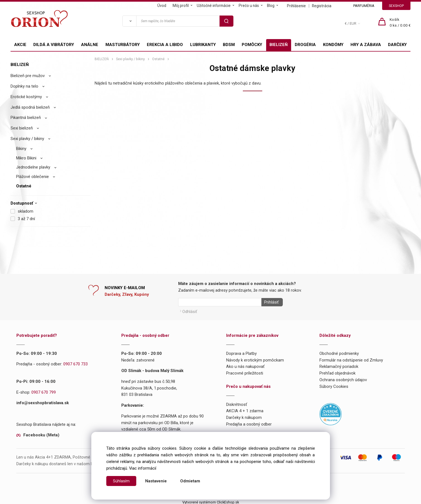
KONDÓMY (333, 45)
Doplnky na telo (24, 86)
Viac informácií (143, 468)
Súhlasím (121, 481)
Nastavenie (156, 481)
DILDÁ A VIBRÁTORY (54, 45)
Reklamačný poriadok (339, 365)
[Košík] (400, 23)
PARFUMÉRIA (364, 6)
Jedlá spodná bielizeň (30, 107)
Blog (271, 6)
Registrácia (322, 6)
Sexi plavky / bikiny (27, 139)
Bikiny (21, 149)
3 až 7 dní (26, 219)
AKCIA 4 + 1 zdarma (245, 409)
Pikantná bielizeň (26, 118)
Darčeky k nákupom (244, 416)
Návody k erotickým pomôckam (255, 358)
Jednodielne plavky (33, 167)
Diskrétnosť (237, 403)
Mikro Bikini (26, 158)
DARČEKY (397, 45)
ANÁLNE (90, 45)
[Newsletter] (220, 302)
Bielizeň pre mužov (28, 76)
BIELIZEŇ (279, 45)
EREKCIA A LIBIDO (165, 45)
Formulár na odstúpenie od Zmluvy (351, 358)
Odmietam (190, 481)
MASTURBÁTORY (123, 45)
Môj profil (181, 6)
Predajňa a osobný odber (249, 422)
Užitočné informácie (214, 6)
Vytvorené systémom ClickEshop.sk (211, 501)
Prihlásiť (270, 302)
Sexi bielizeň (22, 128)
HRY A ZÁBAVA (366, 45)
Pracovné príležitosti (245, 371)
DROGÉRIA (305, 45)
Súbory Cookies (334, 385)
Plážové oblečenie (32, 177)
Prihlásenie (296, 6)
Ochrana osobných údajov (343, 378)
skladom (26, 211)
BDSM (229, 45)
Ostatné (24, 186)
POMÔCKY (252, 45)
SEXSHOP (396, 6)
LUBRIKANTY (203, 45)
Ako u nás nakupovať (245, 365)
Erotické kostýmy (26, 97)
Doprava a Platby (241, 352)
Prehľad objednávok (337, 371)
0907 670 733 (75, 363)
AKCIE (20, 45)
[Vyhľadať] (129, 21)
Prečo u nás (249, 6)
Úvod (162, 6)
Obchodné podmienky (339, 352)
